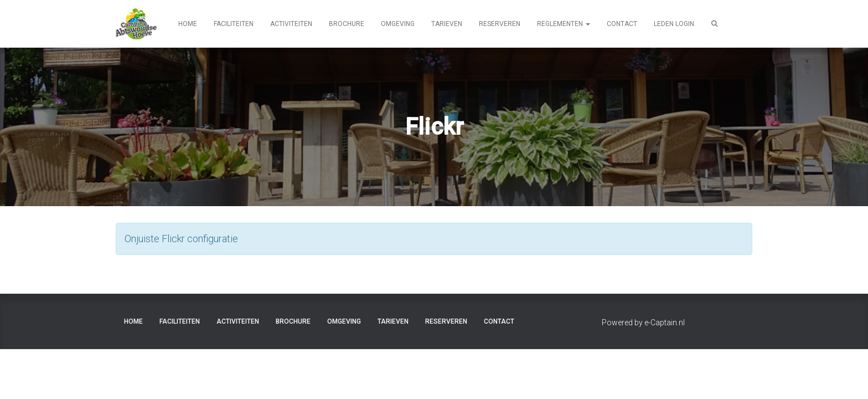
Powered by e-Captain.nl (643, 323)
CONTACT (622, 24)
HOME (188, 24)
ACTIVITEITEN (291, 24)
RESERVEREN (500, 24)
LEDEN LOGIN (674, 24)
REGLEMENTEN (564, 24)
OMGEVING (398, 24)
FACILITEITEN (234, 24)
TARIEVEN (447, 24)
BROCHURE (347, 24)
